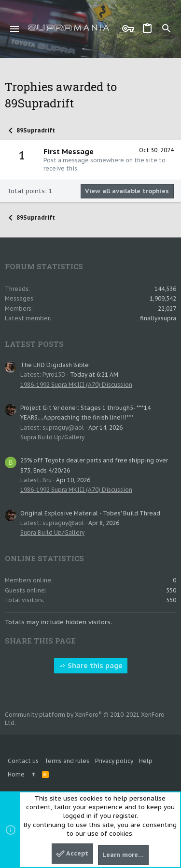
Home (16, 774)
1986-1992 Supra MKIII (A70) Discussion (76, 385)
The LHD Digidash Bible (55, 365)
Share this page (91, 666)
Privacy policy (114, 761)
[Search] (167, 29)
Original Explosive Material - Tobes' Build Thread (90, 513)
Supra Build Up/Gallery (52, 437)
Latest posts (34, 344)
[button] (15, 29)
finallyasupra (158, 318)
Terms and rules (67, 761)
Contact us (23, 761)
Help (146, 761)
